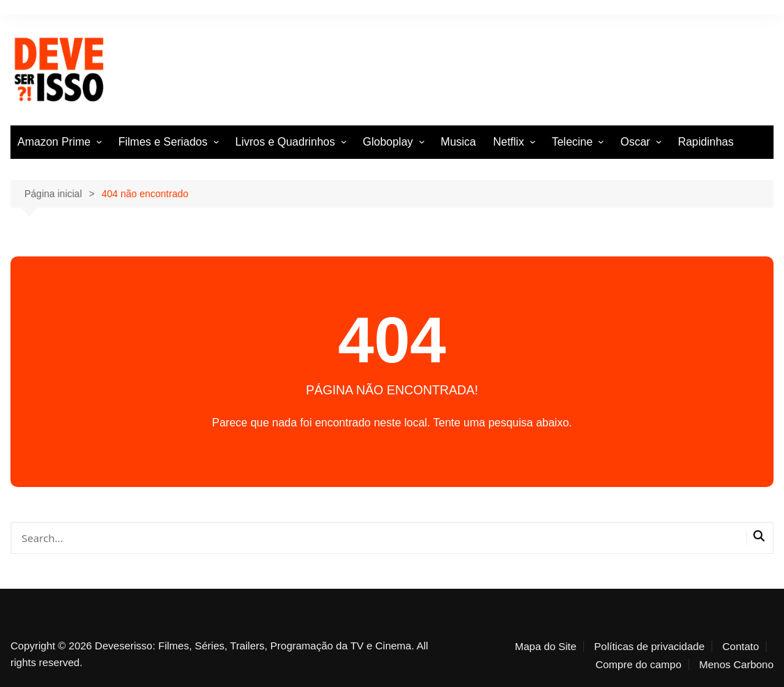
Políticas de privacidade (650, 647)
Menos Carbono (736, 665)
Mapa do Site (546, 647)
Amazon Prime (54, 142)
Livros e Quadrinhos (285, 142)
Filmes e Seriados (163, 142)
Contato (740, 647)
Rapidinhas (706, 142)
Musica (458, 142)
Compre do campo (638, 665)
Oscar (635, 142)
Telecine (572, 142)
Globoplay (388, 142)
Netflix (508, 142)
